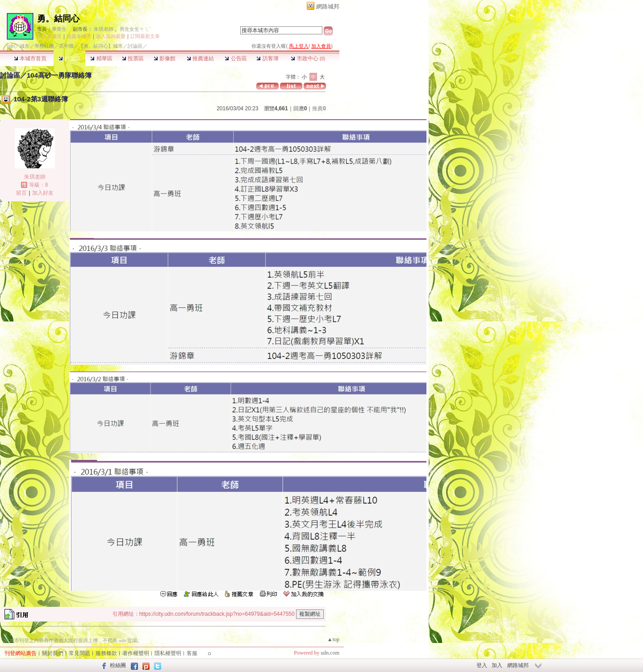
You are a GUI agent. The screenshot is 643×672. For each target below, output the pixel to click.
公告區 (236, 58)
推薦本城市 (79, 36)
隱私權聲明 (168, 653)
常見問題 (79, 653)
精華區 (101, 58)
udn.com (330, 653)
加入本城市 (49, 36)
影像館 (165, 58)
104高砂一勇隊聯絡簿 (59, 75)
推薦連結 (200, 58)
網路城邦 (328, 6)
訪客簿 (267, 58)
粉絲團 (118, 665)
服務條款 (106, 653)
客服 (192, 653)
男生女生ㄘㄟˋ (135, 29)
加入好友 (43, 193)
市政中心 (308, 58)
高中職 (66, 46)
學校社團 (44, 46)
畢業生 (59, 29)
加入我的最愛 (111, 36)
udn (11, 46)
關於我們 (53, 653)
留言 (21, 193)
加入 (497, 665)
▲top (333, 639)
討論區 (69, 58)
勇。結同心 (58, 19)
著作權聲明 (136, 653)
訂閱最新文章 (145, 36)
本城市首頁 (30, 58)
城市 (25, 46)
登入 (482, 665)
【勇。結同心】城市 (101, 46)
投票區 (133, 58)
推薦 (319, 109)
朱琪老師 (104, 29)
